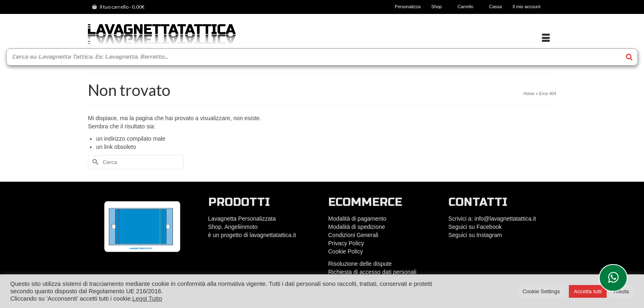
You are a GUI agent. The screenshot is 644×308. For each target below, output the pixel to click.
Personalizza (408, 7)
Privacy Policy (346, 243)
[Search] (629, 57)
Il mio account (529, 7)
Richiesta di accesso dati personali (372, 272)
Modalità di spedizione (357, 227)
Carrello (468, 7)
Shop (439, 7)
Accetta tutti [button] (588, 291)
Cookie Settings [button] (541, 291)
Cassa (496, 7)
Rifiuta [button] (621, 291)
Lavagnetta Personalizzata (242, 219)
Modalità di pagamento (357, 219)
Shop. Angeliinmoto (234, 227)
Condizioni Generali (353, 235)
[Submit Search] (94, 162)
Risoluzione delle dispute (360, 264)
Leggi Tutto (147, 299)
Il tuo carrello (118, 7)
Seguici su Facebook (475, 227)
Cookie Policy (346, 251)
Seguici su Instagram (475, 235)
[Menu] (546, 38)
